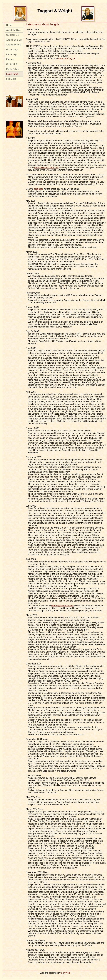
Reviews (10, 59)
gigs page (39, 189)
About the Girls (13, 30)
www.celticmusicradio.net (46, 167)
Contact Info (12, 64)
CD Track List (13, 35)
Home (9, 25)
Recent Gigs (12, 50)
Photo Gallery (13, 69)
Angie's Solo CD (14, 40)
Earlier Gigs (12, 54)
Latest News (12, 74)
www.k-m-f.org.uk (67, 58)
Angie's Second (14, 45)
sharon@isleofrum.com (62, 606)
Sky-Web (65, 973)
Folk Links (11, 79)
